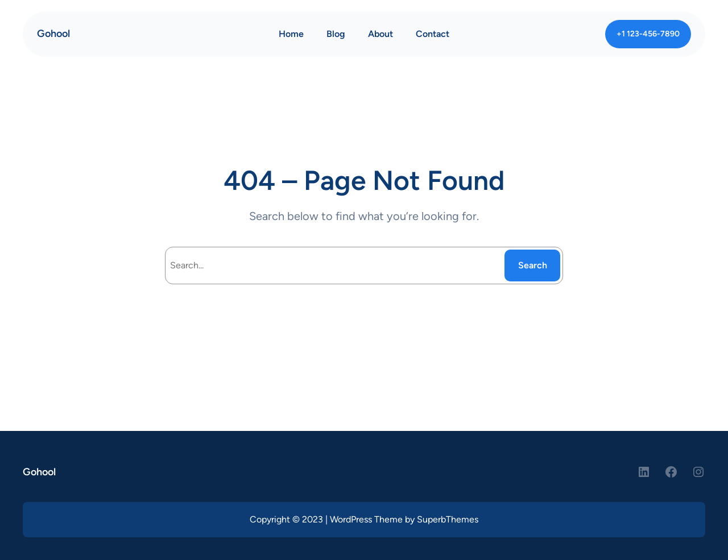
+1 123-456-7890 (648, 34)
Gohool (53, 34)
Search (533, 265)
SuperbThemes (448, 519)
